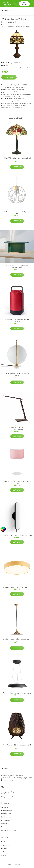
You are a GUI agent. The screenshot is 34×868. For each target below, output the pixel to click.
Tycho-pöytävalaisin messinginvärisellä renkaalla (17, 374)
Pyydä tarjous (24, 4)
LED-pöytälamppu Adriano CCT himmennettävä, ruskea (17, 428)
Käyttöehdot (5, 848)
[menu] (31, 11)
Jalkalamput (5, 807)
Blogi (3, 842)
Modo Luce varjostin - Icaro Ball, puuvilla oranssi (17, 213)
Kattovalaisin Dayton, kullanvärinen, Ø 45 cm (17, 587)
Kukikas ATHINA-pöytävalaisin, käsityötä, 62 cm (17, 159)
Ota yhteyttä (5, 845)
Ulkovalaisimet (6, 827)
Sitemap (4, 855)
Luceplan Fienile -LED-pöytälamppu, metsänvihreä (17, 267)
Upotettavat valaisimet (9, 830)
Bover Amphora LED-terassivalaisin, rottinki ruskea (17, 746)
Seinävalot (5, 824)
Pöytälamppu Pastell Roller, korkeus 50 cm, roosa (17, 482)
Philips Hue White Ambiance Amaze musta (17, 693)
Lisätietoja (9, 77)
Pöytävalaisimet (15, 63)
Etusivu (4, 25)
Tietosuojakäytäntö (8, 852)
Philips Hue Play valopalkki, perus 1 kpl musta (17, 535)
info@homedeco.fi (7, 797)
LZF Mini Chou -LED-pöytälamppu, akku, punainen (17, 321)
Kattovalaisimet (6, 814)
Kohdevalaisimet (7, 817)
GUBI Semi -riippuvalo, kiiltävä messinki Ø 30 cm (17, 640)
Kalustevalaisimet (7, 810)
